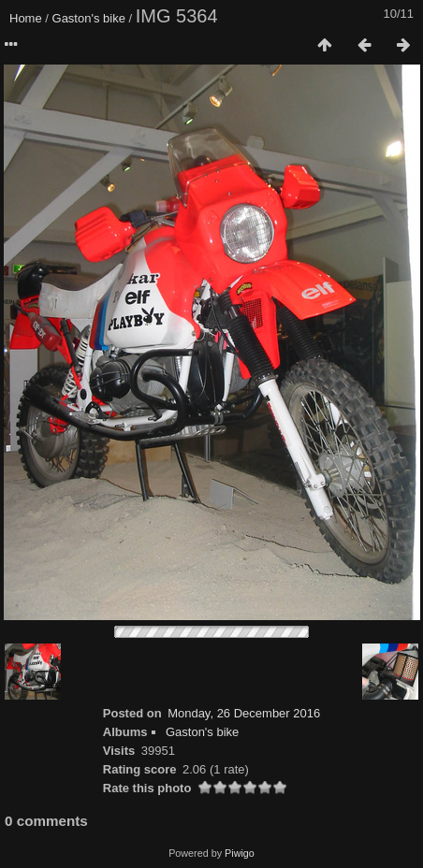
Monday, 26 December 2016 (244, 713)
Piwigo (240, 853)
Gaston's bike (89, 18)
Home (26, 18)
